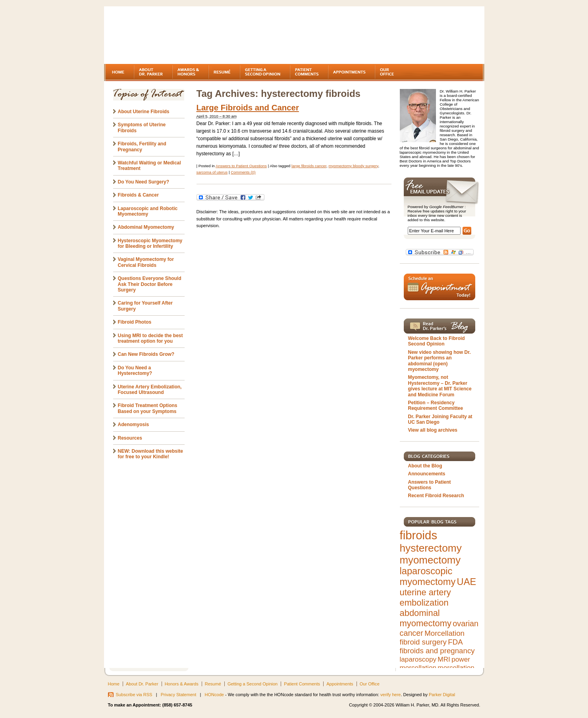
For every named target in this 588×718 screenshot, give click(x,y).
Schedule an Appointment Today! (440, 287)
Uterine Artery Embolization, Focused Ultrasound (150, 390)
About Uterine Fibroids (144, 112)
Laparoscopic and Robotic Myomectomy (148, 211)
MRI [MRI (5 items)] (444, 659)
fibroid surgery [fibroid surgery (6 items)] (423, 642)
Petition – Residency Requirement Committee (436, 405)
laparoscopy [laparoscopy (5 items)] (418, 659)
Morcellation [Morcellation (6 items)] (444, 633)
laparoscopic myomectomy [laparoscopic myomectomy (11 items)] (428, 576)
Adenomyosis (134, 425)
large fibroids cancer (309, 166)
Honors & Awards (182, 684)
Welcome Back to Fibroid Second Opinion (437, 341)
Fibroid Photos (135, 322)
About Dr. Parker (142, 684)
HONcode (214, 695)
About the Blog (425, 466)
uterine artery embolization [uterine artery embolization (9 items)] (425, 597)
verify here (391, 695)
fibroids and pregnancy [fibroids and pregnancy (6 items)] (437, 651)
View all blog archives (433, 430)
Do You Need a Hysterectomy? (135, 371)
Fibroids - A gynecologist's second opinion (173, 36)
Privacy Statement (179, 695)
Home (114, 684)
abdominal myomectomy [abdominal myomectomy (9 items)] (426, 618)
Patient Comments (302, 684)
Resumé (213, 684)
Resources (130, 438)
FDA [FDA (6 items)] (455, 642)
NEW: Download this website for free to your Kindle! (150, 454)
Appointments (340, 684)
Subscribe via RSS (134, 695)
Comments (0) (243, 172)
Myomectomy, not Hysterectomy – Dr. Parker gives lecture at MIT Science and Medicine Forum (440, 386)
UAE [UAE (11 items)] (467, 582)
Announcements (427, 474)
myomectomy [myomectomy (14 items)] (430, 560)
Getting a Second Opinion (253, 684)
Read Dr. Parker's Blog (440, 326)
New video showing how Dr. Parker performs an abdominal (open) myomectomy (440, 361)
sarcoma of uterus (212, 172)
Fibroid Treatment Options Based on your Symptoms (148, 408)
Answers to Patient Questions (241, 166)
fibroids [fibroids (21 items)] (419, 535)
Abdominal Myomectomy (146, 227)
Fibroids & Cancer (138, 195)
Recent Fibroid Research (436, 496)
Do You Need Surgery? (144, 182)
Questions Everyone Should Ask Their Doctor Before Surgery (150, 284)
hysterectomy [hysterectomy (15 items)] (431, 548)
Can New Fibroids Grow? (146, 354)
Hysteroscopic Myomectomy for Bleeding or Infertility (150, 243)
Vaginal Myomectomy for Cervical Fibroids (146, 262)
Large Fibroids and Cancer (248, 108)
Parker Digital (442, 695)
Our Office (370, 684)
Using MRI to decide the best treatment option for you (150, 338)
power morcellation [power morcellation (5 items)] (435, 663)
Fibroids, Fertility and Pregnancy (142, 147)
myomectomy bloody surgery (353, 166)
